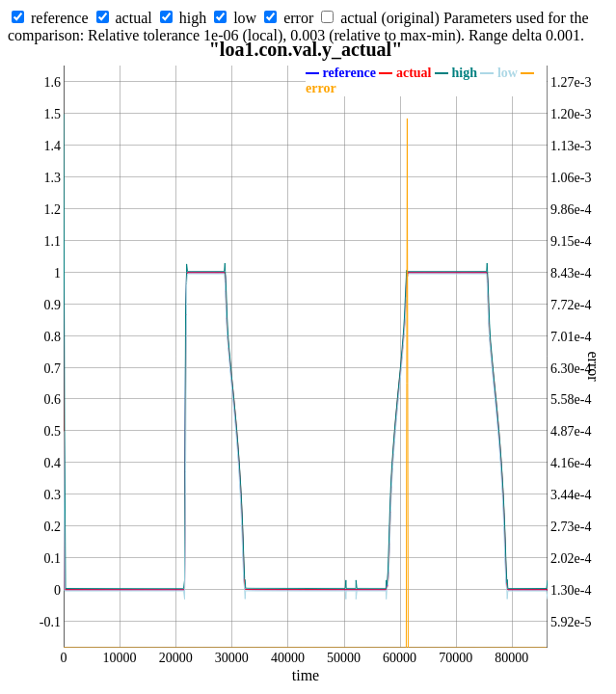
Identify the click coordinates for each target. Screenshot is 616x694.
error (298, 18)
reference (60, 18)
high (193, 18)
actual (134, 18)
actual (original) (390, 18)
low (245, 18)
